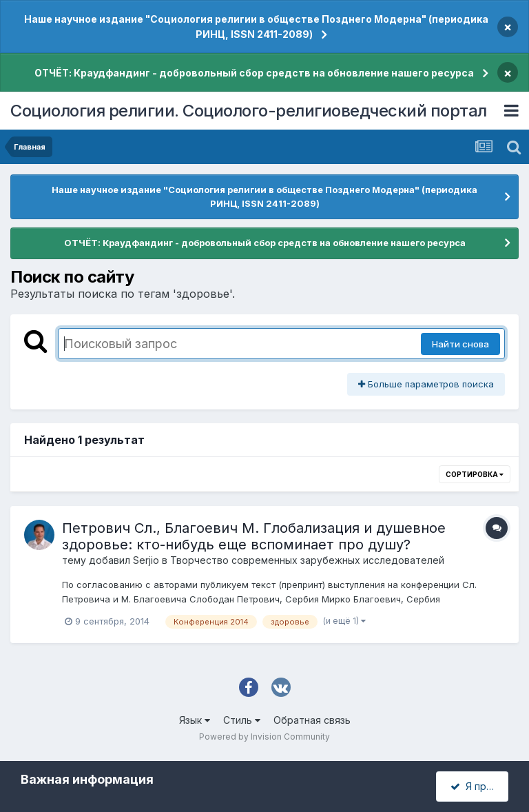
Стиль (242, 720)
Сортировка (475, 474)
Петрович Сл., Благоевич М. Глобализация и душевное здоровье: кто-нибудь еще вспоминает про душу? (254, 536)
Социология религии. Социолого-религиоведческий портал (249, 111)
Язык (195, 720)
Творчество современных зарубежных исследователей (307, 560)
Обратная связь (312, 720)
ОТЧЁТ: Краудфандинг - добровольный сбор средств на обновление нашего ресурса (254, 73)
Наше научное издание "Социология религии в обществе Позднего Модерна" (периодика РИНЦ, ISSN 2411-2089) (256, 27)
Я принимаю (479, 786)
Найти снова (460, 344)
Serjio (146, 560)
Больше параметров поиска (426, 384)
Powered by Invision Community (264, 737)
